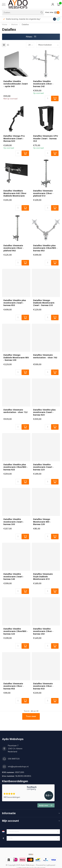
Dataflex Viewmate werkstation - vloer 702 (45, 356)
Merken (14, 25)
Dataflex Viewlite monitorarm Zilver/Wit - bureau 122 (16, 631)
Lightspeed (51, 865)
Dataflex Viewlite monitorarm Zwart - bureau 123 (43, 467)
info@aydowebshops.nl (18, 767)
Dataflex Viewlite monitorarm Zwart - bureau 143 (14, 576)
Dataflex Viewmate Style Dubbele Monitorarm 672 (43, 576)
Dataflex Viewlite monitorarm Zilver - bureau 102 (43, 631)
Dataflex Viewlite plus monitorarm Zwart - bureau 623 (44, 412)
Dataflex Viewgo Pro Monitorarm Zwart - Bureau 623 (14, 138)
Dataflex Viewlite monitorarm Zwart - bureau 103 (14, 522)
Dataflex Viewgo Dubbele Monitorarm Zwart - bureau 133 (44, 303)
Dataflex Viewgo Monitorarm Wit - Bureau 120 (42, 522)
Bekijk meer (46, 805)
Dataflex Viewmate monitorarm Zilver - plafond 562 (14, 248)
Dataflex (25, 25)
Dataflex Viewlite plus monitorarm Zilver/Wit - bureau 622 (16, 467)
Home (5, 25)
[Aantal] (48, 98)
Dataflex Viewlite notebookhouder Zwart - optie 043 (16, 84)
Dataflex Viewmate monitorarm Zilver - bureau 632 (43, 686)
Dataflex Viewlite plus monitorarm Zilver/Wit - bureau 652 (45, 248)
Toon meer (31, 716)
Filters (31, 37)
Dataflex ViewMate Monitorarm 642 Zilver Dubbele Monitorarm (15, 193)
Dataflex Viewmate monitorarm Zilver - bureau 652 (14, 686)
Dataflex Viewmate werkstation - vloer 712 (15, 411)
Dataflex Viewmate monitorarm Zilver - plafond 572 (43, 193)
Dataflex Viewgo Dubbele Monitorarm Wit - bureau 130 (16, 357)
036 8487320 (14, 759)
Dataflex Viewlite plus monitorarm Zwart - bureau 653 (15, 303)
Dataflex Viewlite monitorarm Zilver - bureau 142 (43, 84)
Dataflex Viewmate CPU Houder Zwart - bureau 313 (45, 138)
